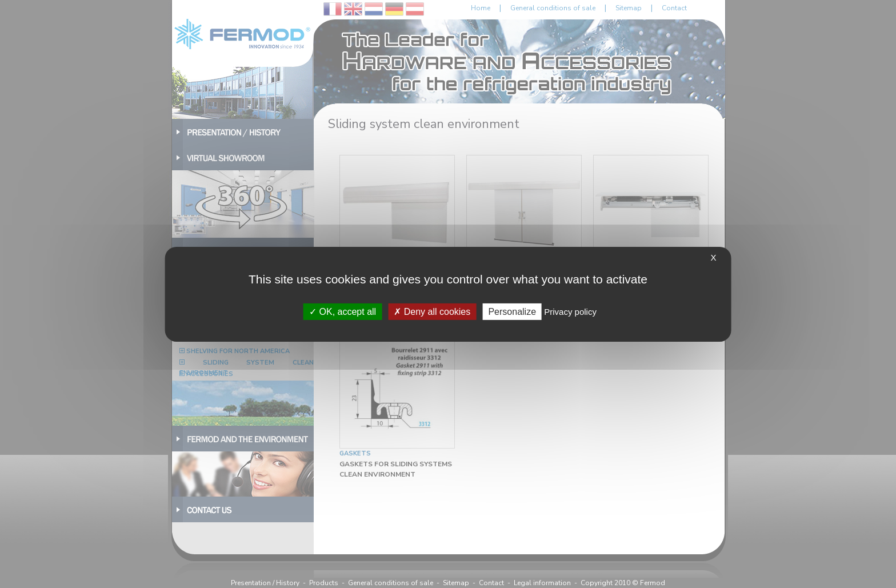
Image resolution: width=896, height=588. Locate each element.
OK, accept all (343, 311)
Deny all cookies (432, 311)
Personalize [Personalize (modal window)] (512, 311)
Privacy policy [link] (570, 311)
